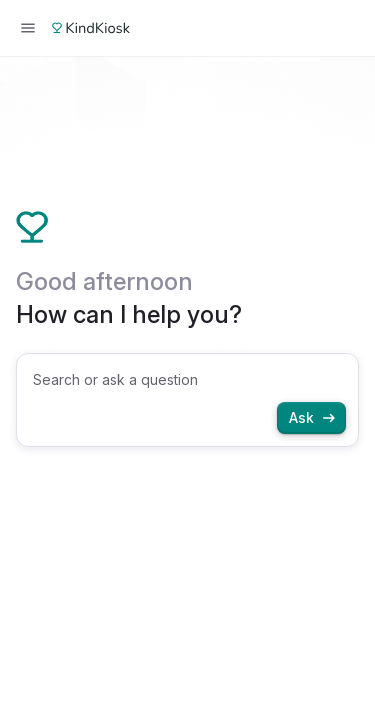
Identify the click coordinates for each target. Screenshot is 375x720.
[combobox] (187, 400)
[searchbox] (189, 380)
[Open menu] (28, 28)
